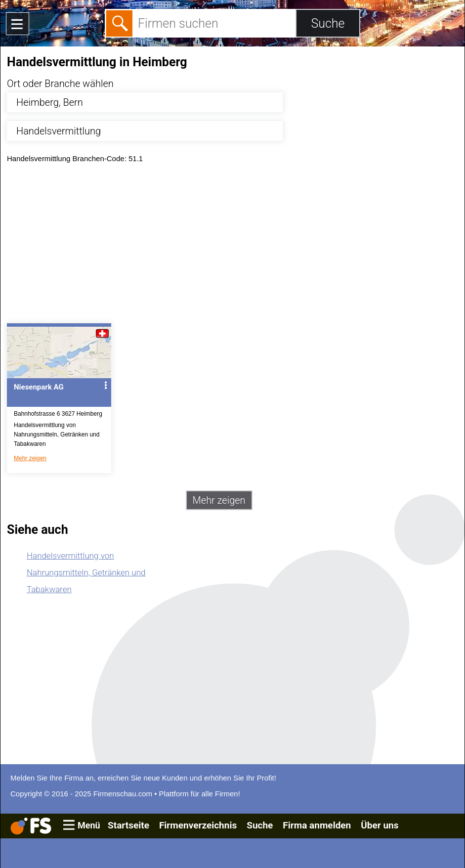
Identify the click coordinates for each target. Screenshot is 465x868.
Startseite (128, 825)
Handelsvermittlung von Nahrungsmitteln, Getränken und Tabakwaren (86, 572)
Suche (260, 825)
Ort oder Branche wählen (60, 84)
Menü (89, 825)
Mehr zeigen (30, 458)
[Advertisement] (232, 246)
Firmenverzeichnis (198, 825)
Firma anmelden (317, 825)
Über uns (380, 825)
